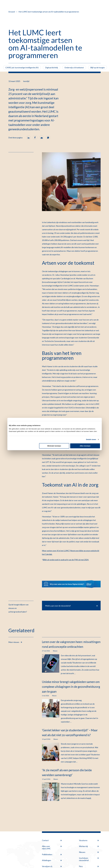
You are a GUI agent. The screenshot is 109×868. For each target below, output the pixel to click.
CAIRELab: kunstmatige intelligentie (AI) (22, 68)
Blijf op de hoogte (98, 68)
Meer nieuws (15, 642)
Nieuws (89, 852)
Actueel (12, 12)
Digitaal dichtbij (52, 68)
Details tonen (91, 439)
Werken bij (89, 846)
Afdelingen (52, 860)
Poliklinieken (52, 854)
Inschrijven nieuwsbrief (89, 859)
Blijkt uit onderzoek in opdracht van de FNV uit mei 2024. (66, 560)
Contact (52, 840)
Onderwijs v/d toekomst (74, 68)
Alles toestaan (85, 446)
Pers (89, 866)
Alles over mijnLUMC (52, 847)
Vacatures (89, 840)
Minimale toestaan (54, 446)
